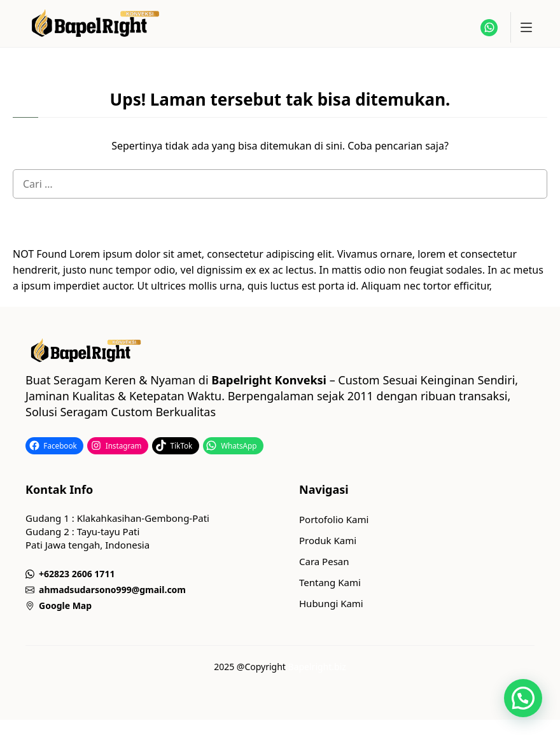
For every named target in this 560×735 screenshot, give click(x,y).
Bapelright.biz (317, 667)
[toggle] (526, 27)
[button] (523, 698)
